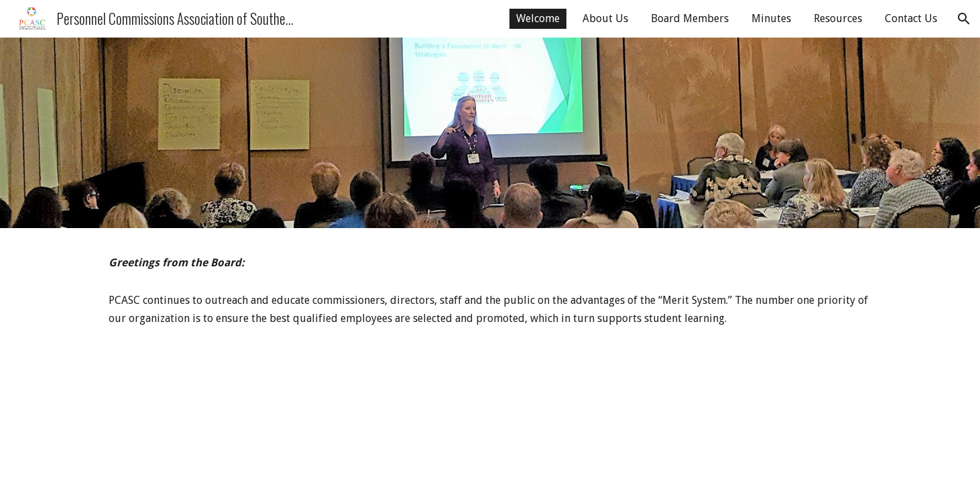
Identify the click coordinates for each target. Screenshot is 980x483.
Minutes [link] (771, 18)
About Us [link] (605, 18)
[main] (490, 263)
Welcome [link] (538, 18)
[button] (964, 19)
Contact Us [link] (911, 18)
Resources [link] (838, 18)
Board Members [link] (690, 18)
